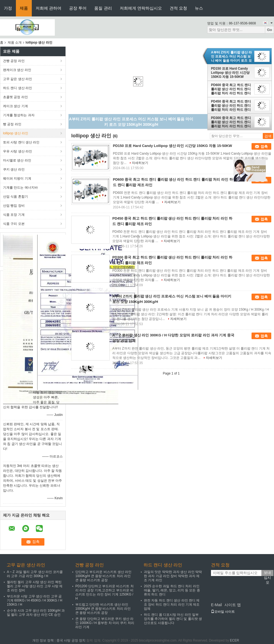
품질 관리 (103, 8)
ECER (234, 640)
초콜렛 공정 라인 (15, 97)
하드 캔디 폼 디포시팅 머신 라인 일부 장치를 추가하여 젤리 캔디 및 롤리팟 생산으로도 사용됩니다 (173, 619)
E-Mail (216, 605)
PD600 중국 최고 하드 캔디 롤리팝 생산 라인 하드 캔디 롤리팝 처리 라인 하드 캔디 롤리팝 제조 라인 (231, 89)
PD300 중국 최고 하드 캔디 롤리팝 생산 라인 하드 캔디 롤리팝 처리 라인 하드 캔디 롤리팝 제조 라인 (231, 122)
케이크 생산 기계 (15, 106)
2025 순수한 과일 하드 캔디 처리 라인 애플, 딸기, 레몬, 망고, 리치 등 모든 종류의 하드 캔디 (172, 590)
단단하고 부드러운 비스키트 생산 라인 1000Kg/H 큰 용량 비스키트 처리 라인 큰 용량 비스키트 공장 (103, 576)
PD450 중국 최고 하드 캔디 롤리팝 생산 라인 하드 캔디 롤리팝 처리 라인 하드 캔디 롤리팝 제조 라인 (231, 106)
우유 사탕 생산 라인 (18, 151)
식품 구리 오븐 (14, 224)
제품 (24, 8)
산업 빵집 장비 (14, 206)
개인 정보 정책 (43, 640)
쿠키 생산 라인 (14, 169)
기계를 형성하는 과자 (19, 115)
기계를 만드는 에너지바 (20, 188)
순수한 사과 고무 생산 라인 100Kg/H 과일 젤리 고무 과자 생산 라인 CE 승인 (36, 613)
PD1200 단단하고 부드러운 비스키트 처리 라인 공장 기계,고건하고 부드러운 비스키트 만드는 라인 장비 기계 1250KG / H (105, 592)
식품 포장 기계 (14, 215)
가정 (8, 8)
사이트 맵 (233, 605)
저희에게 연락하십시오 (141, 8)
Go (269, 30)
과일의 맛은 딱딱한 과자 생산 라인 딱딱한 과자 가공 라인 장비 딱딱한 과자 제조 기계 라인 (173, 576)
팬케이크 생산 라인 (17, 70)
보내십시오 (267, 573)
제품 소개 (15, 42)
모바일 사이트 (223, 612)
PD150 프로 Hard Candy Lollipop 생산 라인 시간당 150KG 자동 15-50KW (230, 73)
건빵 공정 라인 (14, 61)
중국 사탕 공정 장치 (71, 640)
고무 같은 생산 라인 (18, 79)
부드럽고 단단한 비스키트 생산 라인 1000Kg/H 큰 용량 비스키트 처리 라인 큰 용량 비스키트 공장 (103, 609)
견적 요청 (178, 8)
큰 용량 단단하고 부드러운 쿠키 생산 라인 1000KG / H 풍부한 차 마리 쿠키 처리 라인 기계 (105, 623)
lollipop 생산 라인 (16, 133)
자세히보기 (140, 163)
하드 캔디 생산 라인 (18, 88)
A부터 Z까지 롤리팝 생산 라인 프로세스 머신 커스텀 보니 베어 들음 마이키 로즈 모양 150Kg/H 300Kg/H (231, 56)
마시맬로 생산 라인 (17, 160)
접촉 (264, 147)
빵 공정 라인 (12, 124)
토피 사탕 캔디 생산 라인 (21, 142)
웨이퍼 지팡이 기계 (17, 178)
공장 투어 (78, 8)
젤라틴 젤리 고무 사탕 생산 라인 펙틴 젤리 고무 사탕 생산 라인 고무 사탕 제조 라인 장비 (35, 586)
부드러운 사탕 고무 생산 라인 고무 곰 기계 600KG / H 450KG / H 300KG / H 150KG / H (35, 600)
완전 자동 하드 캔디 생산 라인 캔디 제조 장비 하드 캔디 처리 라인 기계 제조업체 (172, 605)
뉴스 (199, 8)
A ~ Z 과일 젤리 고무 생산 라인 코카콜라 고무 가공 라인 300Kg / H (35, 574)
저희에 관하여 (48, 8)
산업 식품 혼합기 (15, 197)
